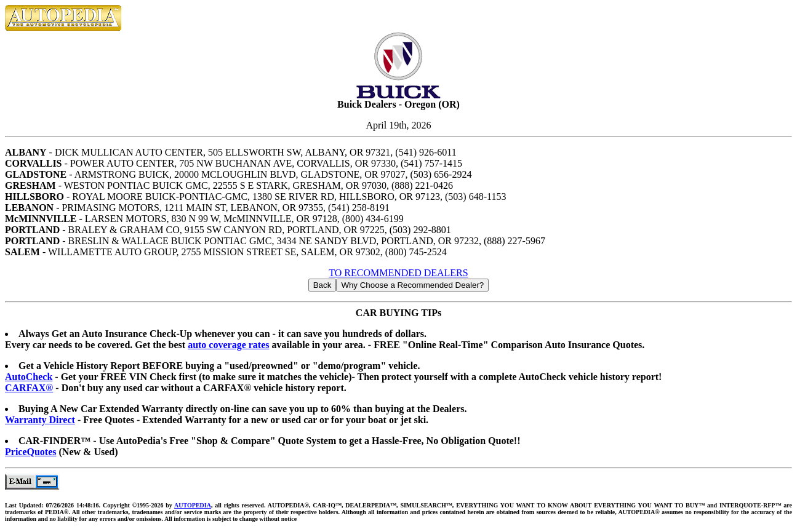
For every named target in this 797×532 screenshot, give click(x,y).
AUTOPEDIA (193, 505)
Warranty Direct (40, 420)
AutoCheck (29, 377)
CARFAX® (29, 388)
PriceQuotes (31, 452)
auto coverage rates (228, 345)
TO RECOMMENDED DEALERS (398, 273)
